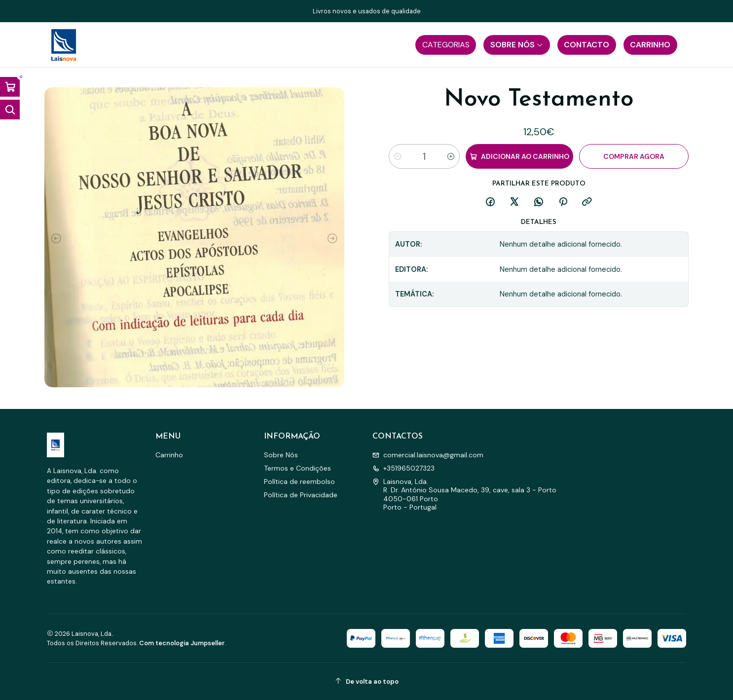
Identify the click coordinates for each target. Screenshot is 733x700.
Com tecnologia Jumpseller (182, 643)
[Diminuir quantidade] (398, 156)
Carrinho (169, 455)
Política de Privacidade (301, 495)
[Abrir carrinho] (10, 87)
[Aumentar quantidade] (451, 156)
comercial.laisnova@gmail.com (428, 455)
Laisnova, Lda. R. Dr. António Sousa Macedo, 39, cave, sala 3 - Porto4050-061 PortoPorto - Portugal (464, 495)
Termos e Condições (297, 468)
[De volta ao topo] (366, 682)
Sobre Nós (281, 455)
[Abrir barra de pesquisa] (10, 110)
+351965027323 (403, 468)
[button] (446, 45)
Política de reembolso (299, 481)
